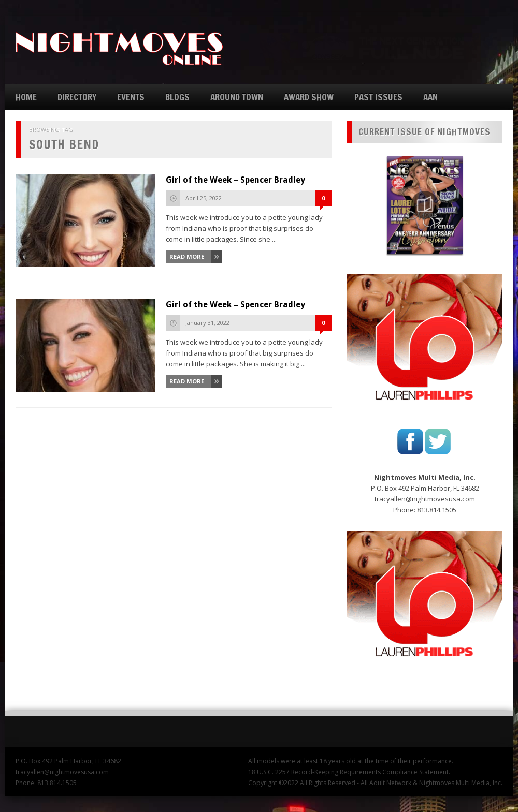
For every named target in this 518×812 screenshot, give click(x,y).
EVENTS (131, 97)
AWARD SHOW (309, 97)
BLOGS (177, 97)
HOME (26, 97)
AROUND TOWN (237, 97)
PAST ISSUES (378, 97)
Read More (187, 256)
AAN (430, 97)
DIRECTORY (77, 97)
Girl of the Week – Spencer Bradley (235, 180)
